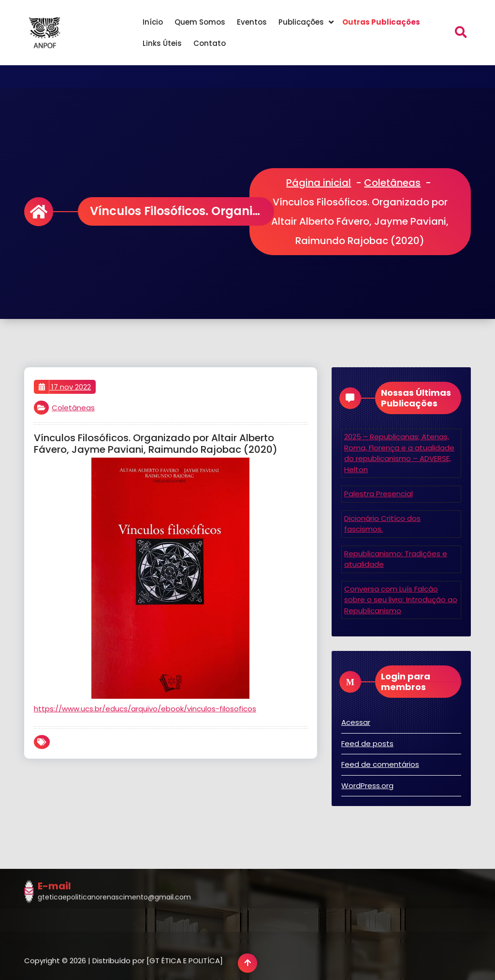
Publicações (301, 22)
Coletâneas (392, 183)
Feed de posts (367, 743)
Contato (210, 43)
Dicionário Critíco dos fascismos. (382, 524)
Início (153, 22)
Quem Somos (200, 22)
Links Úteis (162, 43)
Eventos (252, 22)
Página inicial (319, 183)
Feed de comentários (380, 764)
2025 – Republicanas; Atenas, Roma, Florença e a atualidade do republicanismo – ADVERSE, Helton (399, 453)
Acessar (356, 722)
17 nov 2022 (65, 387)
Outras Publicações (381, 22)
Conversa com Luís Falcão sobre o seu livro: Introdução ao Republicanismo (401, 600)
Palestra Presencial (379, 494)
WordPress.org (367, 785)
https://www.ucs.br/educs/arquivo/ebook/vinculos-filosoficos (145, 709)
